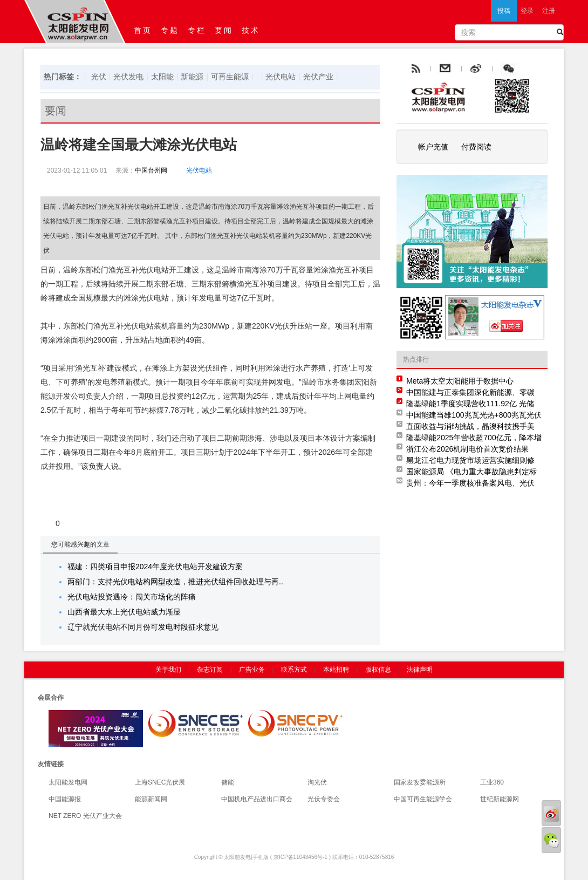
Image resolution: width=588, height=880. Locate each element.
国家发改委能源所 (420, 782)
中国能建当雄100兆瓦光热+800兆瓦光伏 (474, 415)
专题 (170, 30)
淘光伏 (317, 782)
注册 (549, 11)
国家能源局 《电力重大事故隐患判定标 (471, 472)
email (471, 69)
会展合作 (51, 698)
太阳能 (162, 77)
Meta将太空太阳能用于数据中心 (460, 381)
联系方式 (294, 670)
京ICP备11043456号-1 (300, 857)
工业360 (492, 782)
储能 (228, 782)
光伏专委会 (324, 799)
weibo (501, 69)
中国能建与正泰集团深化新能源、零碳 (470, 392)
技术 (251, 30)
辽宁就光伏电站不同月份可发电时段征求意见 (143, 627)
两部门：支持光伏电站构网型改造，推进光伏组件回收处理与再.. (175, 582)
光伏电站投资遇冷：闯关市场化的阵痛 (132, 597)
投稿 (504, 11)
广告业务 (252, 670)
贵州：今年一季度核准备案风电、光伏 (470, 483)
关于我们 (168, 670)
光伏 (99, 77)
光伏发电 (128, 77)
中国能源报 (65, 799)
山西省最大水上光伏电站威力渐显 (124, 612)
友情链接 (51, 764)
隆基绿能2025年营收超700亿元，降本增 (474, 438)
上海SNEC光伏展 (160, 782)
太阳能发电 (237, 857)
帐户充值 (433, 147)
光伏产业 (318, 77)
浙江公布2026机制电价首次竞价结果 (467, 449)
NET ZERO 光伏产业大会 (85, 816)
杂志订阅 (210, 670)
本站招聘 (336, 670)
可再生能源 (230, 77)
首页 (143, 30)
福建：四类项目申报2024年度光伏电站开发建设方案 (155, 567)
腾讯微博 (533, 69)
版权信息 (378, 670)
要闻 (224, 30)
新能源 (192, 77)
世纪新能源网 (500, 799)
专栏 (197, 30)
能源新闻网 (151, 799)
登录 (527, 11)
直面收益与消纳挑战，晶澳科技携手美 (470, 426)
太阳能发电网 (68, 782)
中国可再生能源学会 (423, 799)
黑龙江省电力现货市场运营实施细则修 (470, 460)
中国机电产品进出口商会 (257, 799)
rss (415, 69)
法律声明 (420, 670)
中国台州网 (151, 170)
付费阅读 (476, 147)
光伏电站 (281, 77)
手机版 (261, 857)
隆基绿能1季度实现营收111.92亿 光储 (470, 404)
